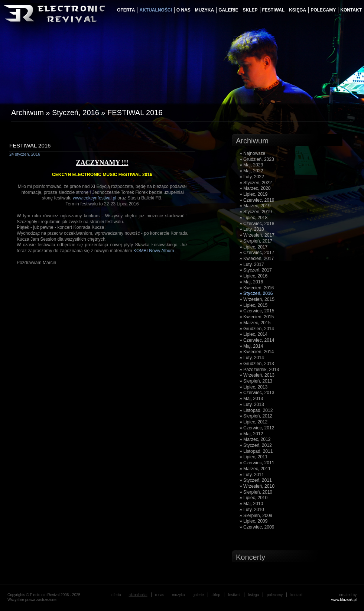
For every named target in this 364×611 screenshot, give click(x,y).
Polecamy (323, 10)
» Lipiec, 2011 (253, 457)
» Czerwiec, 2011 (257, 463)
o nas (183, 10)
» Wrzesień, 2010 (257, 486)
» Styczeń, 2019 (256, 212)
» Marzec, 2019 (255, 206)
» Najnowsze (252, 153)
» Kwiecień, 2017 (257, 259)
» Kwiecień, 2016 (257, 288)
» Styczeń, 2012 (256, 445)
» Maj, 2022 (251, 171)
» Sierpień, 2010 (256, 492)
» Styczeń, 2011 (256, 480)
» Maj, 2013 (251, 399)
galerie (228, 10)
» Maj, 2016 (251, 282)
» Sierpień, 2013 (256, 381)
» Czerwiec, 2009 (257, 527)
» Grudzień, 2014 (257, 329)
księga (298, 10)
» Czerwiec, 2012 (257, 428)
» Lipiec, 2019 (253, 194)
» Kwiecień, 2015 (257, 317)
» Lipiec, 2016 (253, 276)
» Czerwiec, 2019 (257, 200)
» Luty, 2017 (252, 264)
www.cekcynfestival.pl (95, 198)
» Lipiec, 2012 (253, 422)
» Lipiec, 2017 (253, 247)
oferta (126, 10)
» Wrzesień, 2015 (257, 299)
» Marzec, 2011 (255, 469)
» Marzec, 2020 (255, 188)
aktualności (155, 10)
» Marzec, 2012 (255, 439)
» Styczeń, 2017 (256, 270)
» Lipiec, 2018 (253, 218)
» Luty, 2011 (252, 475)
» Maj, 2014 (251, 346)
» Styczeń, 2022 (256, 183)
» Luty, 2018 (252, 229)
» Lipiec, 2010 (253, 498)
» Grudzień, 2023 (257, 159)
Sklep (250, 10)
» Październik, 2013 (259, 370)
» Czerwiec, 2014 (257, 340)
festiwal (274, 10)
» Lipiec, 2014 (253, 334)
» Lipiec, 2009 (253, 521)
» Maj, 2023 (251, 165)
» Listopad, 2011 (256, 451)
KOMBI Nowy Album (154, 251)
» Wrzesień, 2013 (257, 375)
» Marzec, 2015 (255, 323)
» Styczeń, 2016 (256, 293)
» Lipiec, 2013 (253, 387)
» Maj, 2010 (251, 504)
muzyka (204, 10)
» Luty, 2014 (252, 358)
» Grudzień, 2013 (257, 364)
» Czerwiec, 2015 (257, 311)
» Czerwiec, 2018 (257, 224)
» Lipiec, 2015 (253, 305)
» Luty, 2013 (252, 404)
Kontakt (351, 10)
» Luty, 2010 (252, 510)
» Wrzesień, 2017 (257, 235)
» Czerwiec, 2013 (257, 393)
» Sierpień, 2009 (256, 516)
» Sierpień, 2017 (256, 241)
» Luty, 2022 (252, 177)
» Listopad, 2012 (256, 410)
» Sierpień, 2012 (256, 416)
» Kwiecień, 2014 (257, 352)
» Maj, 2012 (251, 434)
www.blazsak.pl (344, 600)
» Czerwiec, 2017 (257, 253)
